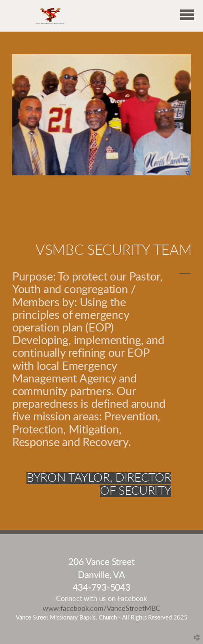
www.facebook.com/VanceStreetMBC (101, 609)
